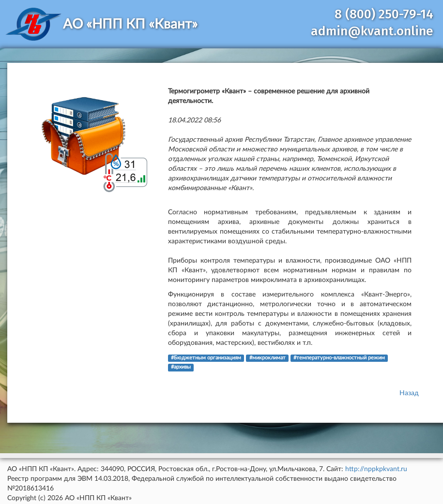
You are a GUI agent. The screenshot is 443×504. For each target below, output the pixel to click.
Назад (409, 393)
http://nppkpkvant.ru (376, 469)
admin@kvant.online (372, 31)
